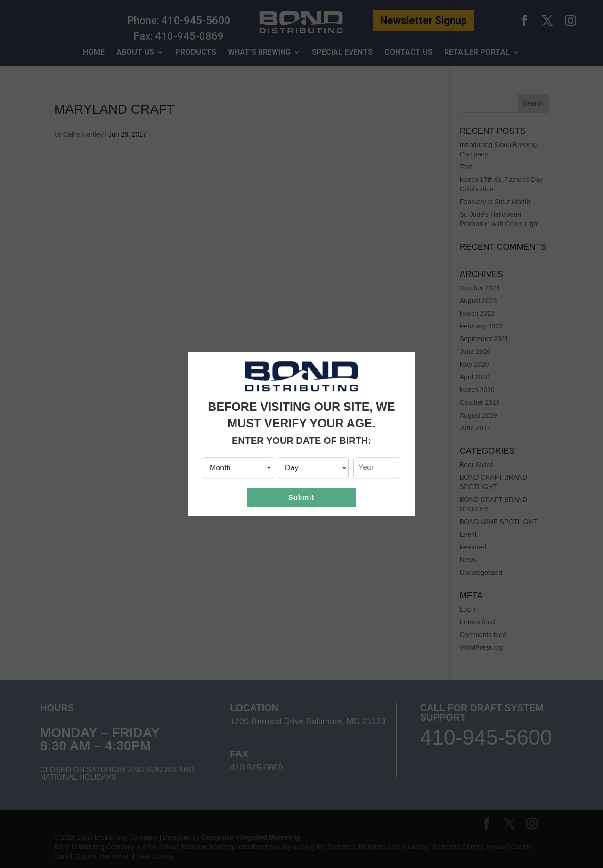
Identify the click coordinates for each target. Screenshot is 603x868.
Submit (301, 497)
